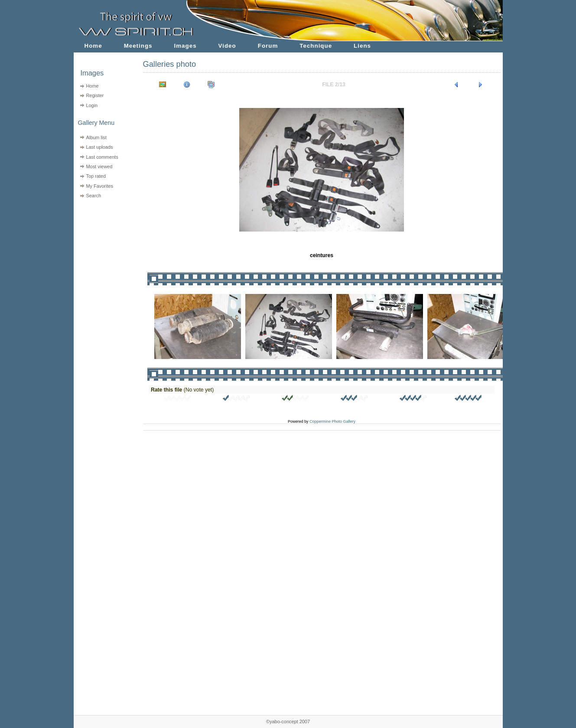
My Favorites (99, 186)
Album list (96, 137)
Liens (362, 46)
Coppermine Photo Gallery (332, 421)
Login (92, 105)
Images (185, 46)
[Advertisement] (103, 256)
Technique (316, 46)
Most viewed (99, 166)
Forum (268, 46)
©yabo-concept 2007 (288, 721)
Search (93, 196)
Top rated (96, 176)
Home (93, 46)
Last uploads (99, 147)
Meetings (138, 46)
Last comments (102, 157)
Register (95, 95)
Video (227, 46)
